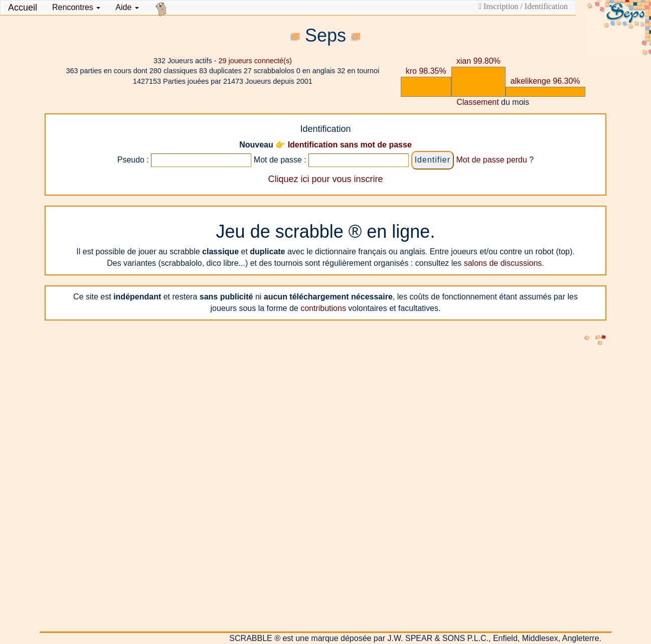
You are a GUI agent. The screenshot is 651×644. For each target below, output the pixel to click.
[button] (76, 8)
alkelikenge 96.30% (545, 81)
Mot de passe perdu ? (495, 160)
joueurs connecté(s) (255, 61)
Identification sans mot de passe (350, 145)
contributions (323, 308)
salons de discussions (503, 263)
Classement (477, 102)
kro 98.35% (426, 71)
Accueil (23, 8)
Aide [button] (127, 7)
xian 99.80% (478, 61)
